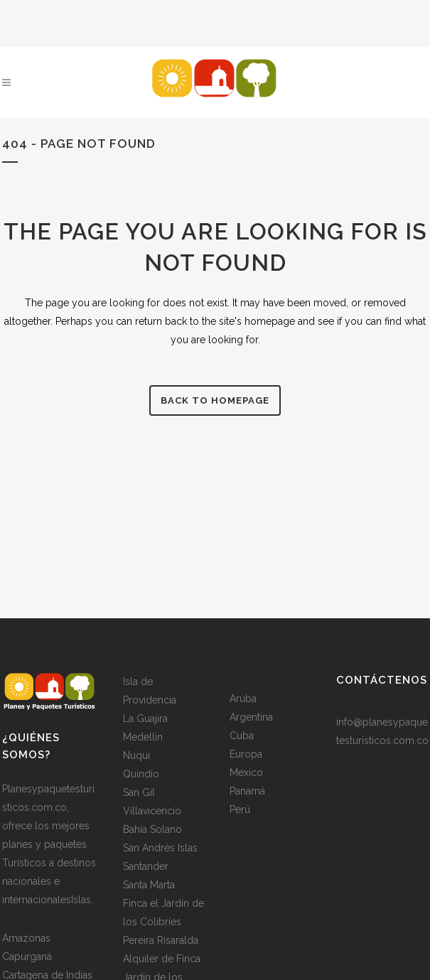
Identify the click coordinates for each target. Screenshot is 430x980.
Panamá (247, 791)
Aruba (243, 699)
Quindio (141, 774)
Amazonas (26, 938)
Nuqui (136, 755)
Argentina (251, 717)
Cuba (242, 736)
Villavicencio (152, 811)
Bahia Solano (152, 829)
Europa (246, 754)
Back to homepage (215, 400)
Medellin (143, 737)
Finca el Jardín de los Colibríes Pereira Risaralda (163, 922)
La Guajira (145, 718)
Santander (146, 866)
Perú (240, 809)
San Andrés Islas (160, 848)
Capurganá (27, 957)
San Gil (139, 792)
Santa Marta (149, 885)
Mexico (246, 772)
